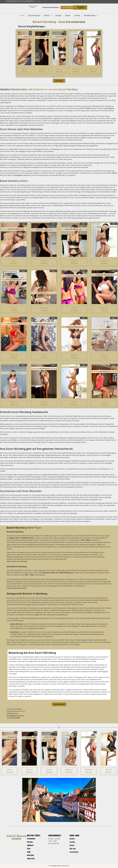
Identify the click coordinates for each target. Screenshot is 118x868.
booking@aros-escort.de (22, 175)
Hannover (30, 845)
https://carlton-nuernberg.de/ (17, 561)
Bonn (29, 852)
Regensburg (31, 839)
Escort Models (34, 16)
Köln (29, 849)
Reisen (68, 16)
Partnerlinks (74, 852)
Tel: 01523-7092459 (13, 718)
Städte (48, 16)
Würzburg (31, 855)
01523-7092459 (85, 108)
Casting (77, 16)
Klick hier (37, 1)
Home (22, 16)
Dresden (30, 842)
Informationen (91, 16)
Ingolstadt (31, 859)
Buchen (58, 16)
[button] (2, 52)
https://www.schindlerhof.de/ (16, 588)
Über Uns (73, 849)
